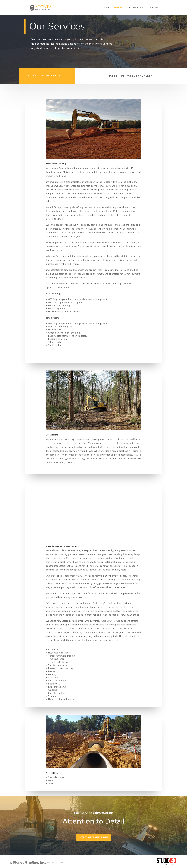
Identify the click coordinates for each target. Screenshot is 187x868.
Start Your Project (135, 8)
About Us (153, 8)
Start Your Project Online (94, 837)
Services (118, 8)
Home (106, 8)
